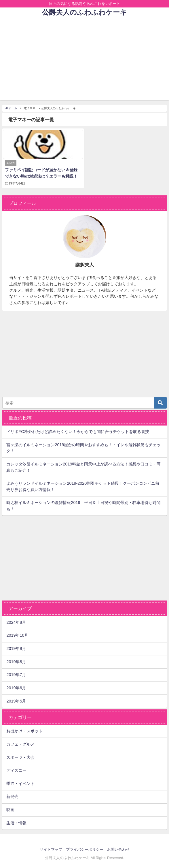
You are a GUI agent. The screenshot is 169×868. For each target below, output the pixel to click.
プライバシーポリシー (85, 849)
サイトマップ (51, 849)
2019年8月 (16, 662)
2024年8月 (16, 622)
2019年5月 (16, 701)
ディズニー (16, 770)
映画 (10, 810)
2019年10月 (17, 635)
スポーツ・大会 (20, 757)
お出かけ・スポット (24, 731)
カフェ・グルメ (20, 744)
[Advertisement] (84, 60)
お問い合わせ (118, 849)
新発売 (12, 796)
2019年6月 (16, 688)
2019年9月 (16, 648)
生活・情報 (16, 823)
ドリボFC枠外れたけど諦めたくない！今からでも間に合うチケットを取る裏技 (78, 432)
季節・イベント (20, 784)
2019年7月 (16, 675)
